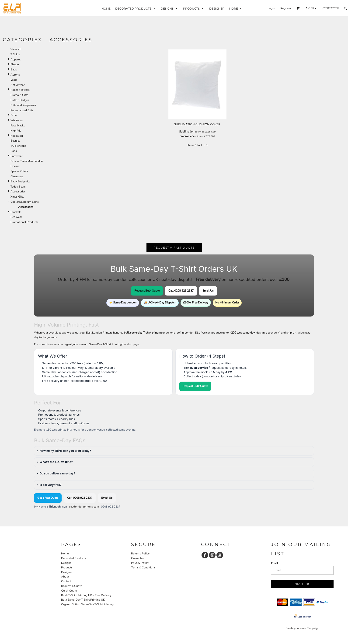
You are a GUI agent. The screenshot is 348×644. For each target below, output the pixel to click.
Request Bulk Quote (147, 291)
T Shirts (15, 54)
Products (67, 567)
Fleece (15, 64)
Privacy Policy (140, 563)
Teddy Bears (18, 187)
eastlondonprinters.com (84, 507)
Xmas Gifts (17, 197)
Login (271, 8)
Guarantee (137, 558)
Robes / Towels (20, 90)
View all (16, 49)
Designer (67, 572)
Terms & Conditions (143, 567)
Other (14, 115)
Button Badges (20, 100)
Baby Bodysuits (20, 181)
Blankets (16, 212)
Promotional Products (24, 222)
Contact (66, 581)
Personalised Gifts (22, 110)
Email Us (208, 291)
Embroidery (187, 136)
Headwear (17, 136)
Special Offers (19, 171)
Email (275, 563)
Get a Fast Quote (48, 498)
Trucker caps (18, 146)
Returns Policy (140, 553)
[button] (298, 8)
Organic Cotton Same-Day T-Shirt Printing (87, 604)
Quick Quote (69, 591)
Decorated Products (74, 558)
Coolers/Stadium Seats (25, 202)
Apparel (16, 59)
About (65, 577)
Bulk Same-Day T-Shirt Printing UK (83, 600)
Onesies (16, 166)
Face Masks (18, 125)
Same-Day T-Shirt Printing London (111, 344)
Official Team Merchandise (27, 161)
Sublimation (187, 132)
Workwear (17, 120)
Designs (66, 563)
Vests (14, 80)
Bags (14, 70)
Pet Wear (16, 217)
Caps (14, 151)
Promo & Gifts (19, 95)
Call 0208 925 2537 (181, 291)
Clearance (17, 176)
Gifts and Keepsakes (23, 105)
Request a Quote (71, 586)
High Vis (16, 131)
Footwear (16, 156)
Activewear (17, 85)
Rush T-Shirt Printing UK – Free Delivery (86, 595)
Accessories (18, 191)
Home (65, 553)
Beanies (15, 141)
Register (286, 8)
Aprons (15, 75)
